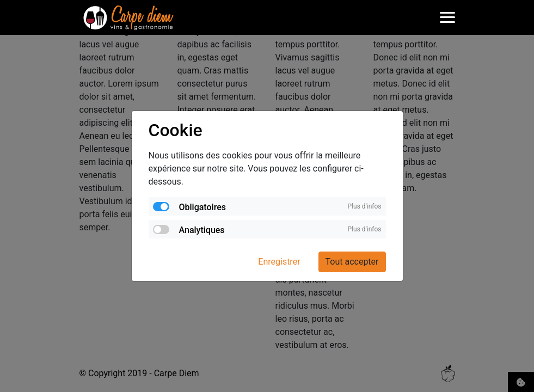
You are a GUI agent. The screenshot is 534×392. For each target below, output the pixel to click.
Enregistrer (279, 262)
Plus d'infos (365, 206)
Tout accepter (352, 262)
